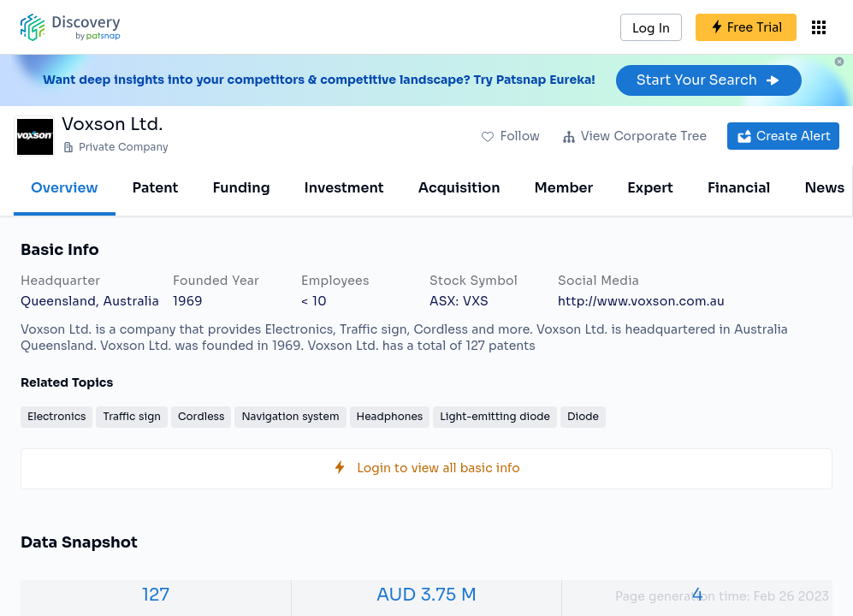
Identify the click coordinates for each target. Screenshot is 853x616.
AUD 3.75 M (426, 595)
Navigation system (290, 416)
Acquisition (459, 188)
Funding (241, 188)
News (824, 188)
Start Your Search (709, 80)
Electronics (56, 416)
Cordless (201, 416)
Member (564, 188)
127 (156, 595)
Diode (583, 416)
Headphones (390, 416)
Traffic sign (132, 416)
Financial (739, 188)
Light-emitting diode (495, 416)
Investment (344, 188)
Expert (650, 188)
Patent (156, 188)
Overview (65, 188)
